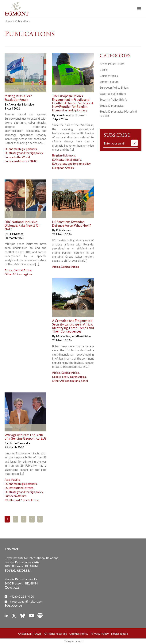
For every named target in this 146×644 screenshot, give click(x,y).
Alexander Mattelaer (22, 104)
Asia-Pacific (12, 480)
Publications (23, 21)
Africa (8, 270)
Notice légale (119, 634)
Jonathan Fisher (81, 336)
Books (104, 70)
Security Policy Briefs (113, 99)
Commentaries (109, 76)
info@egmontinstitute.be (26, 601)
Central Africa (22, 270)
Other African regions (18, 274)
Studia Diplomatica (112, 106)
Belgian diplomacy (63, 155)
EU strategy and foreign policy (24, 153)
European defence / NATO (21, 161)
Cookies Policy (79, 634)
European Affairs (63, 168)
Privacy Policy (100, 634)
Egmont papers (109, 82)
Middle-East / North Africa (69, 377)
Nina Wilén (63, 336)
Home (8, 21)
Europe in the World (17, 157)
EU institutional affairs (67, 160)
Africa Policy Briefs (112, 64)
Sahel (84, 381)
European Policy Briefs (114, 87)
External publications (113, 94)
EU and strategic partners (21, 149)
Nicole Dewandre (19, 443)
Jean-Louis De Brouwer (71, 115)
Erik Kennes (16, 234)
